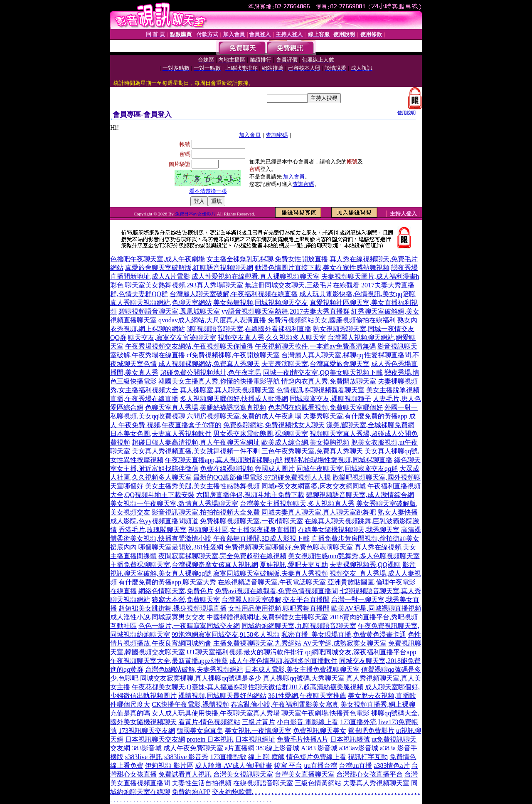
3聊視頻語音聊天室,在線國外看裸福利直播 (249, 329)
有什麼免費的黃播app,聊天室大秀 (167, 582)
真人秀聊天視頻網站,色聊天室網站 (161, 303)
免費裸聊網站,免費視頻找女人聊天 (274, 425)
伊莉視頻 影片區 (169, 766)
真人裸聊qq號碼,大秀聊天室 (304, 678)
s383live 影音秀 (186, 757)
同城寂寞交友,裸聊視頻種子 (330, 399)
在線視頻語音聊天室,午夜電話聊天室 (272, 582)
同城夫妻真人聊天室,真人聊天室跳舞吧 (319, 512)
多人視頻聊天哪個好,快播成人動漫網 (234, 399)
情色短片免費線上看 (316, 757)
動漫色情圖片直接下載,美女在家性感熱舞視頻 (322, 268)
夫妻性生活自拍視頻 (202, 783)
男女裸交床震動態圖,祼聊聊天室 (261, 434)
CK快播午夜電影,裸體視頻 (190, 704)
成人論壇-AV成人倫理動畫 (234, 766)
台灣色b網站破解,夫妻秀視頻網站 (194, 669)
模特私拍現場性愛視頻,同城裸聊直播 (338, 460)
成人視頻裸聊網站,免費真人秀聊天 (209, 364)
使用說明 (406, 113)
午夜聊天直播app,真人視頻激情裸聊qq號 (224, 460)
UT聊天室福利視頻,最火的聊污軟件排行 (245, 652)
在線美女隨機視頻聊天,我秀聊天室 (349, 530)
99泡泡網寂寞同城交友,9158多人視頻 (226, 635)
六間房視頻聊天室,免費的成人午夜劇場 (244, 416)
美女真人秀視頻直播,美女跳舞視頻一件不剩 (196, 451)
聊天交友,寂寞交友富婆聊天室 (172, 338)
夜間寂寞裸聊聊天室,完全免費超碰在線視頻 (222, 556)
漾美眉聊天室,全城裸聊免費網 (370, 425)
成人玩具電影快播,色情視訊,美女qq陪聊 (357, 294)
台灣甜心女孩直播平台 (369, 774)
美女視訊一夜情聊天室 (258, 731)
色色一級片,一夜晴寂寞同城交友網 (189, 626)
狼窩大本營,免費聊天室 (186, 600)
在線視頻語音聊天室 (263, 783)
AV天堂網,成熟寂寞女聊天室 (345, 643)
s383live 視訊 (144, 757)
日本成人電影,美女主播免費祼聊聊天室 (302, 669)
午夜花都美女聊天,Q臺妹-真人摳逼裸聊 (189, 687)
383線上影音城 (278, 748)
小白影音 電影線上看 (308, 722)
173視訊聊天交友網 (147, 731)
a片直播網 (240, 748)
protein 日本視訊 (210, 739)
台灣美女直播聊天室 (305, 774)
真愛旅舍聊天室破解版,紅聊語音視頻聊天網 (189, 268)
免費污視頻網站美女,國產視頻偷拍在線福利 (332, 320)
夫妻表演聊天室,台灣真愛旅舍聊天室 (315, 364)
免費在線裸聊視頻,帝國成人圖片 (247, 469)
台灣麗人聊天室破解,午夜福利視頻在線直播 (234, 294)
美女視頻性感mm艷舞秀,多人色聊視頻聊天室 (354, 556)
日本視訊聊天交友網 (155, 739)
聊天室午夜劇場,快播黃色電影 (325, 713)
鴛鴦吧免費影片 (371, 731)
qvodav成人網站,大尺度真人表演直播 (212, 320)
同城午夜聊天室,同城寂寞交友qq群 (347, 469)
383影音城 (147, 748)
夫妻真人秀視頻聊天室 (376, 783)
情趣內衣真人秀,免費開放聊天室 (329, 381)
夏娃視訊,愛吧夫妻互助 (294, 565)
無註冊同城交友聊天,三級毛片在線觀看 (302, 285)
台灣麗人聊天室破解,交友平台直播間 (276, 600)
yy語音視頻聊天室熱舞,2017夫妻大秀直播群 (286, 311)
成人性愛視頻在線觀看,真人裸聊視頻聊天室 (256, 276)
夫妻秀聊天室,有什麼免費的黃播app (355, 416)
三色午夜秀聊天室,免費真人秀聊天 (312, 451)
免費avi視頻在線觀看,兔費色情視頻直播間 (276, 591)
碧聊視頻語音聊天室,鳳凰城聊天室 (169, 311)
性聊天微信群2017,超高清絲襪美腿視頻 (306, 687)
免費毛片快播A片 (303, 739)
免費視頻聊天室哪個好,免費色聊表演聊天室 (289, 547)
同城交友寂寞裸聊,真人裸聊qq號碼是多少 (201, 678)
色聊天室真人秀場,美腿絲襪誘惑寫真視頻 (206, 407)
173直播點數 (228, 757)
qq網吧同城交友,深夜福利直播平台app (361, 652)
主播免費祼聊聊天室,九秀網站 (257, 643)
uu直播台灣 (320, 766)
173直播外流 (358, 722)
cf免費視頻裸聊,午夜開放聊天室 (233, 355)
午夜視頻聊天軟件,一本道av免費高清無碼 (315, 346)
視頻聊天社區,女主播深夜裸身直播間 (242, 530)
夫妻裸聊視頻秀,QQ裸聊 (365, 565)
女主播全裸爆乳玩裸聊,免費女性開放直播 (267, 259)
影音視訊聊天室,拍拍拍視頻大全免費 (206, 512)
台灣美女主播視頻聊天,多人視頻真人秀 (297, 503)
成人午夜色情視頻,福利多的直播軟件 (283, 661)
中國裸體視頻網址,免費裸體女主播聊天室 (267, 617)
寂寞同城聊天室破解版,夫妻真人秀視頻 (271, 573)
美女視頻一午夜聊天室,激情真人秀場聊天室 (174, 503)
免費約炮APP (191, 792)
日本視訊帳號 (350, 739)
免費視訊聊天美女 (320, 731)
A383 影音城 (319, 748)
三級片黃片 (259, 722)
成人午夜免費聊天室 (193, 748)
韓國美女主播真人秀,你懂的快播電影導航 (219, 381)
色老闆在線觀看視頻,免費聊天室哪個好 (325, 407)
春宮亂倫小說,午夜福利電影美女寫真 (285, 704)
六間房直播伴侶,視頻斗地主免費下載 (250, 495)
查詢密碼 (277, 135)
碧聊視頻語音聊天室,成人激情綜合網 (360, 495)
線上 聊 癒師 (266, 757)
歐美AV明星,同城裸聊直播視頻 (376, 608)
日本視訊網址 (255, 739)
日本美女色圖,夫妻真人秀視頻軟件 (161, 434)
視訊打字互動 (368, 757)
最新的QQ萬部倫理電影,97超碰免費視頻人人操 (262, 477)
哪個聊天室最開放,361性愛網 (181, 547)
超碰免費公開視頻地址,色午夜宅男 (211, 372)
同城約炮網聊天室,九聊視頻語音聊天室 (299, 626)
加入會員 (250, 135)
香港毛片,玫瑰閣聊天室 (153, 530)
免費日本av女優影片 (195, 214)
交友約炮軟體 (232, 792)
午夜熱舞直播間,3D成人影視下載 (261, 538)
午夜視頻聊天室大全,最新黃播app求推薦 (169, 661)
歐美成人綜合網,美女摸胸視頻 (305, 442)
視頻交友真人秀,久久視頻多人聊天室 (272, 338)
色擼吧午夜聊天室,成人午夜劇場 (158, 259)
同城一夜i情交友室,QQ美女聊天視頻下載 (323, 372)
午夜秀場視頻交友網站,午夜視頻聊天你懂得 (189, 346)
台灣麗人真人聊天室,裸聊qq (322, 355)
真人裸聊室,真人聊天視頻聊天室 (227, 390)
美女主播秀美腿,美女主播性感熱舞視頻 (202, 486)
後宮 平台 (288, 766)
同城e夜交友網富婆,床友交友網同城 (314, 486)
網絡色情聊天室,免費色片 (176, 591)
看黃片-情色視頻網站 (209, 722)
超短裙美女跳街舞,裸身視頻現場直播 (172, 608)
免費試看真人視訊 (185, 774)
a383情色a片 (392, 766)
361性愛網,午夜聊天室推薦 (307, 696)
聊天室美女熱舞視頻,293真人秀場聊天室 (184, 285)
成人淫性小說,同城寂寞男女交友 (158, 617)
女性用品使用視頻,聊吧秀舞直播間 (279, 608)
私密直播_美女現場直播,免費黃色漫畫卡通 (344, 635)
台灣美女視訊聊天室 (243, 774)
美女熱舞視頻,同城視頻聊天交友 (261, 303)
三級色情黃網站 (318, 783)
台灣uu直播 (355, 766)
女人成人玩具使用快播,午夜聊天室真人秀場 (216, 713)
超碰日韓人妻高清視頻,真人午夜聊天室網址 (196, 442)
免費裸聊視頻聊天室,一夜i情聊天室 (251, 521)
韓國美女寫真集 (200, 731)
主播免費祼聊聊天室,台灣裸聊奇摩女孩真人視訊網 (184, 565)
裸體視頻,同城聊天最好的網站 (222, 696)
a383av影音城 (359, 748)
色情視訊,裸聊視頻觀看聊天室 (320, 390)
